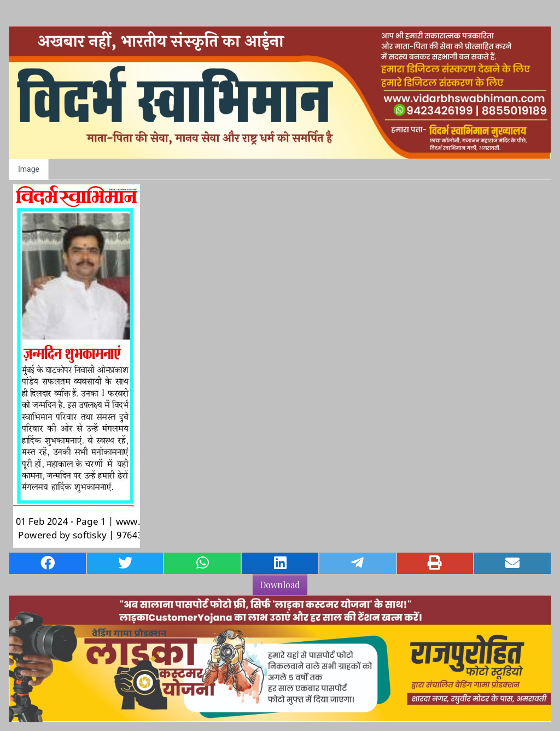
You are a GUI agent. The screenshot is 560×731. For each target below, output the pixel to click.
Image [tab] (29, 169)
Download (280, 585)
